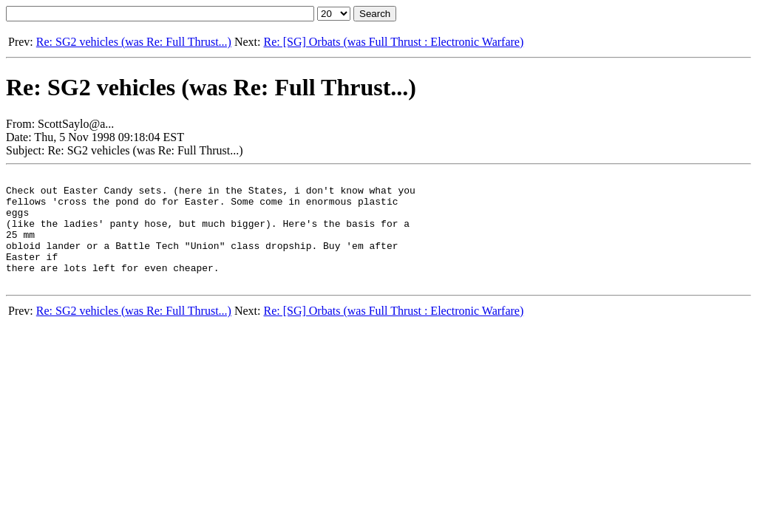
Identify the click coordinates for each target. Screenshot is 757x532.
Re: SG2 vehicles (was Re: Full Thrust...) (134, 42)
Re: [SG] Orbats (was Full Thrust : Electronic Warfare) (393, 42)
